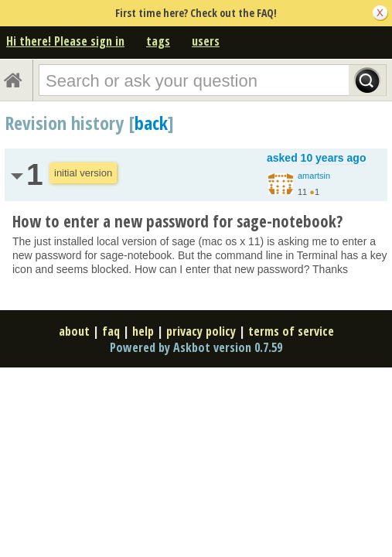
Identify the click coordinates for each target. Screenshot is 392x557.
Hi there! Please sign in (65, 41)
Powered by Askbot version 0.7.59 (196, 347)
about (74, 331)
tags (158, 41)
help (143, 331)
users (206, 41)
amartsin (314, 176)
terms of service (291, 331)
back (151, 123)
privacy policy (201, 331)
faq (111, 331)
